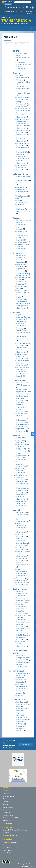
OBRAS (5, 791)
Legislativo (6, 813)
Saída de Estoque (23, 181)
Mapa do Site (10, 7)
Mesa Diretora (21, 580)
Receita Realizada (23, 231)
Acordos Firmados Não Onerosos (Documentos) (23, 370)
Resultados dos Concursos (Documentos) (22, 477)
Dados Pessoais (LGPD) (11, 818)
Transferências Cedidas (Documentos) (21, 350)
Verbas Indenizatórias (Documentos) (21, 526)
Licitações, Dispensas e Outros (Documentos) (23, 104)
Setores (19, 695)
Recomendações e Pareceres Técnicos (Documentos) (23, 600)
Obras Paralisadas (23, 58)
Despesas (6, 802)
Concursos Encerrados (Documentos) (21, 471)
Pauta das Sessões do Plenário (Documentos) (23, 554)
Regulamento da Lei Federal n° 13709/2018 (23, 664)
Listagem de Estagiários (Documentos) (21, 497)
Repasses (6, 804)
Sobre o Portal (7, 850)
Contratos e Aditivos (23, 82)
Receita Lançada (22, 242)
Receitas (6, 799)
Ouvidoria (6, 833)
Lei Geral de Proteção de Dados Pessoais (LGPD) (23, 658)
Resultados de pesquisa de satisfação (21, 728)
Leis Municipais (22, 512)
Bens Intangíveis (22, 196)
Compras (6, 794)
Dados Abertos (9, 11)
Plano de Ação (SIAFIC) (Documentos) (21, 644)
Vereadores (20, 578)
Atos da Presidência (23, 515)
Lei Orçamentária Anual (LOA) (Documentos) (22, 398)
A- (19, 7)
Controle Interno (8, 815)
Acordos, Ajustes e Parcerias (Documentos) (23, 363)
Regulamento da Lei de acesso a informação (23, 676)
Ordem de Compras (23, 93)
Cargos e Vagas (22, 449)
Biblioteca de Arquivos (10, 835)
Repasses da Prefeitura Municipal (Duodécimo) (23, 317)
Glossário (6, 845)
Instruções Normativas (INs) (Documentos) (22, 594)
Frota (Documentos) (23, 211)
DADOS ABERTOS (25, 744)
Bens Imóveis (21, 189)
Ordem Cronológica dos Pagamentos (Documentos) (23, 306)
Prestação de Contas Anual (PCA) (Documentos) (24, 618)
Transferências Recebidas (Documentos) (21, 356)
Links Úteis (6, 847)
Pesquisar (8, 4)
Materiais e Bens (8, 796)
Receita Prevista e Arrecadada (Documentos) (23, 247)
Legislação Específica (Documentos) (21, 611)
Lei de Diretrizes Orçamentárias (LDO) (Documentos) (24, 392)
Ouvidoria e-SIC (8, 823)
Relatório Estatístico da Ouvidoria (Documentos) (23, 637)
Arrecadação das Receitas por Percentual (22, 238)
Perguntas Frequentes (10, 842)
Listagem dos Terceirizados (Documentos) (21, 503)
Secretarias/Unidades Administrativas (15, 830)
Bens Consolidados (23, 183)
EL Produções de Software (25, 864)
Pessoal (5, 810)
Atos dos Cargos (22, 451)
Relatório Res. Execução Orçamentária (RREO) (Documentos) (21, 407)
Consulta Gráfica (28, 14)
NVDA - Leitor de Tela (26, 11)
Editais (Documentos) (24, 135)
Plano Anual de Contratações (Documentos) (22, 167)
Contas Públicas (8, 807)
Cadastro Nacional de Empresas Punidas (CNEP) (23, 150)
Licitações (20, 80)
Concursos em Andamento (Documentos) (21, 464)
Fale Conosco (21, 702)
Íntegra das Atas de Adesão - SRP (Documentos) (23, 121)
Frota (18, 198)
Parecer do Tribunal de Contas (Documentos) (23, 624)
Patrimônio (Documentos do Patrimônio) (22, 207)
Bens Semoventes (23, 192)
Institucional (7, 821)
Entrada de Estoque (23, 176)
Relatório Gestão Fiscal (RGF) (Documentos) (22, 416)
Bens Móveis (21, 187)
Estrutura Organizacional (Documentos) (22, 686)
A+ (24, 7)
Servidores (20, 438)
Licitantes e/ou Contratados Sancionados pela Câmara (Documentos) (23, 159)
